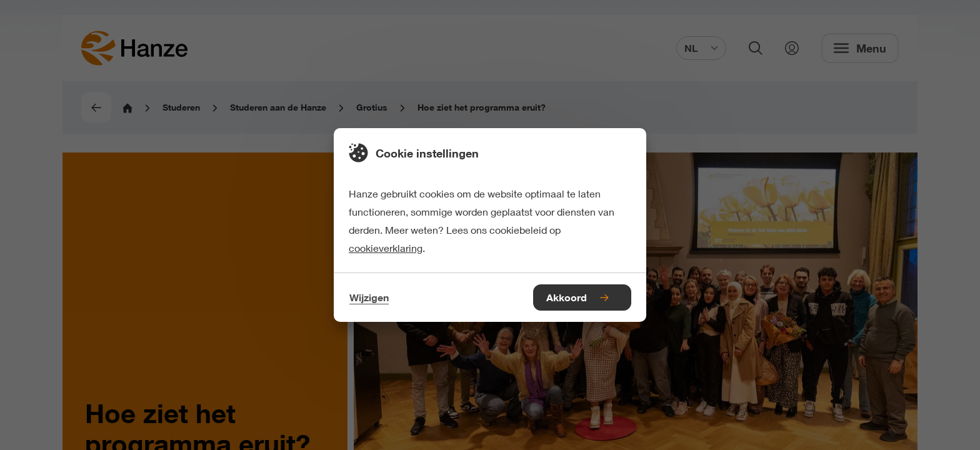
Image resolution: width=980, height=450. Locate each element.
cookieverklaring (386, 248)
